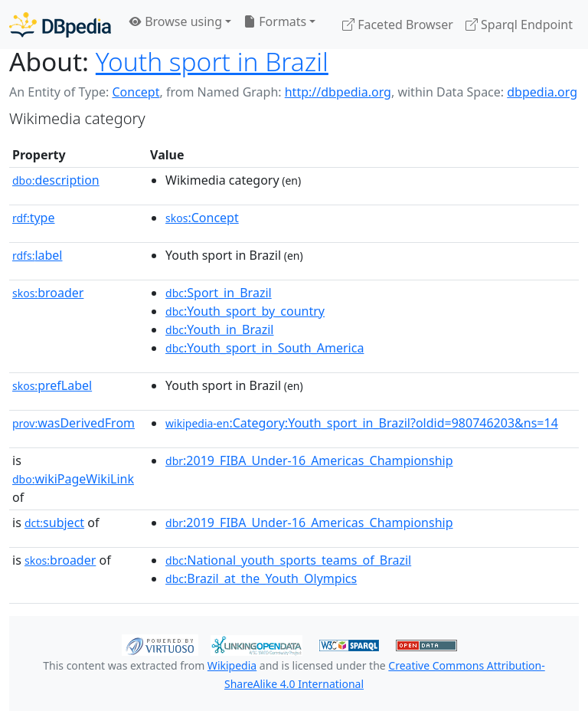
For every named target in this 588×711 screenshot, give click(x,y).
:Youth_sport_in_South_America (265, 348)
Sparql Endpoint (519, 25)
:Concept (202, 218)
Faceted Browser (398, 25)
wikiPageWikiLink (73, 479)
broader (48, 293)
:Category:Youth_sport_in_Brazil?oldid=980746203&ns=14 (362, 423)
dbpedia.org (542, 92)
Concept (136, 92)
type (34, 218)
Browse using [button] (176, 21)
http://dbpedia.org (338, 92)
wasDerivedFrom (73, 423)
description (56, 180)
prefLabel (52, 385)
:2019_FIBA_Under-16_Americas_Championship (309, 460)
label (38, 255)
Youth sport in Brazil (212, 61)
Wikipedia (232, 665)
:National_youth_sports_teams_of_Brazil (288, 560)
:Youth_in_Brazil (219, 329)
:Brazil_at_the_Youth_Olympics (261, 578)
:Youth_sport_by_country (245, 311)
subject (54, 523)
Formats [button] (275, 21)
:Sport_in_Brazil (219, 293)
